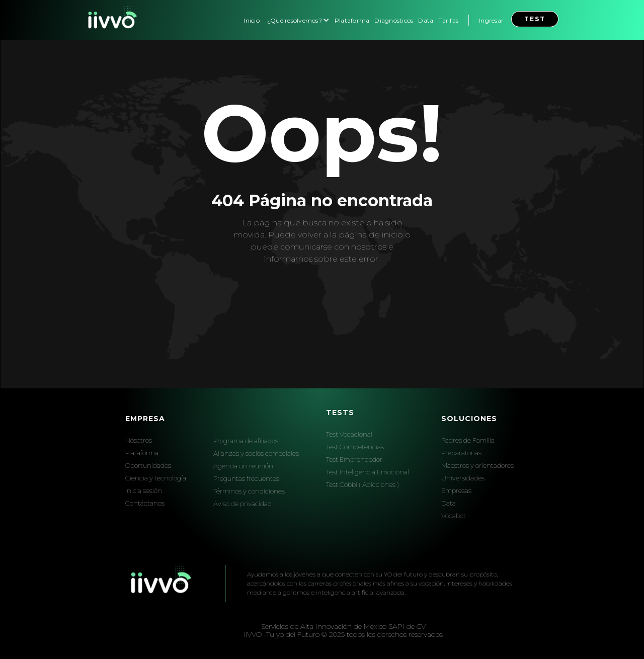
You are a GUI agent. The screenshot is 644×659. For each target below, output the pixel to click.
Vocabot (454, 516)
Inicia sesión (144, 490)
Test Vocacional (349, 434)
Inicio (252, 20)
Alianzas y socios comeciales (256, 453)
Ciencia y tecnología (156, 478)
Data (426, 20)
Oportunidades (148, 465)
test (535, 19)
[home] (111, 20)
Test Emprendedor (354, 459)
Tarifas (448, 20)
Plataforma (352, 20)
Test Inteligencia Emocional (368, 472)
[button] (297, 20)
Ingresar (491, 20)
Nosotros (139, 440)
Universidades (463, 478)
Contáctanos (145, 503)
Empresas (456, 490)
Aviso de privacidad (243, 504)
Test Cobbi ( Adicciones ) (363, 484)
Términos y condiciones (249, 491)
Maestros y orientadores (477, 465)
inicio (392, 235)
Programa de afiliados (246, 441)
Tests (340, 413)
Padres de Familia (468, 440)
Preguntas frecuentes (246, 478)
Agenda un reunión (243, 466)
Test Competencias (355, 447)
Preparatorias (461, 453)
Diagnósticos (394, 20)
